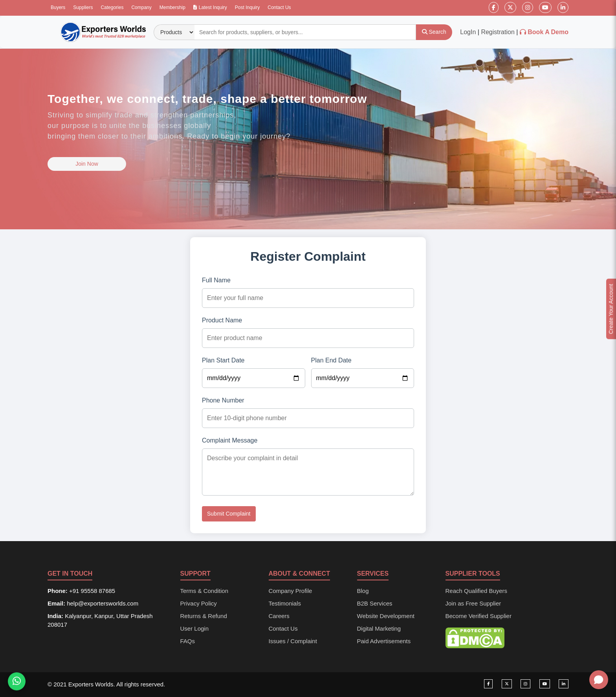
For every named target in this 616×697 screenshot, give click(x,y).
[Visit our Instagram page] (525, 684)
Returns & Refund (204, 616)
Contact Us (279, 7)
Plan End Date (331, 360)
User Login (195, 628)
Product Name (222, 320)
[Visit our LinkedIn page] (564, 684)
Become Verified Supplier (478, 616)
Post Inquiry (247, 7)
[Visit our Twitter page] (507, 684)
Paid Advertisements (384, 641)
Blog (363, 591)
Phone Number (223, 400)
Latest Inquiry (210, 7)
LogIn (468, 32)
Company (141, 7)
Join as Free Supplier (473, 603)
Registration (498, 32)
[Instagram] (528, 7)
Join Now (87, 164)
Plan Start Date (223, 360)
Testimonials (285, 603)
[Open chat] (599, 680)
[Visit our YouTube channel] (545, 684)
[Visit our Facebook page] (488, 684)
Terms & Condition (204, 591)
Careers (279, 616)
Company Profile (291, 591)
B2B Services (375, 603)
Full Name (216, 280)
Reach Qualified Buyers (477, 591)
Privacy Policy (199, 603)
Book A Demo (548, 32)
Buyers (58, 7)
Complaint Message (230, 440)
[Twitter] (510, 7)
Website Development (386, 616)
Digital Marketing (379, 628)
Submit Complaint (229, 514)
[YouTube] (545, 7)
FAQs (188, 641)
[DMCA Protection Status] (475, 638)
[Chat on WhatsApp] (17, 682)
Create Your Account (611, 309)
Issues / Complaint (293, 641)
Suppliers (83, 7)
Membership (172, 7)
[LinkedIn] (563, 7)
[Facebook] (494, 7)
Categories (112, 7)
